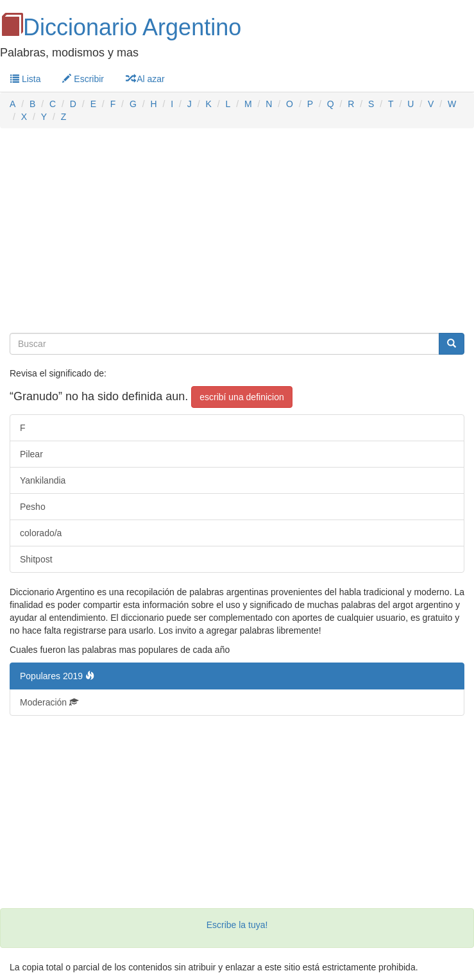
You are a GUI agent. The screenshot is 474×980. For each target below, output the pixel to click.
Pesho (33, 507)
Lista (25, 79)
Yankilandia (43, 480)
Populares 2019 (57, 676)
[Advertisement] (237, 231)
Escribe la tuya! (237, 925)
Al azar (145, 79)
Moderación (49, 702)
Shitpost (36, 559)
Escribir (83, 79)
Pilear (31, 454)
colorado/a (41, 533)
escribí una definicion (242, 397)
